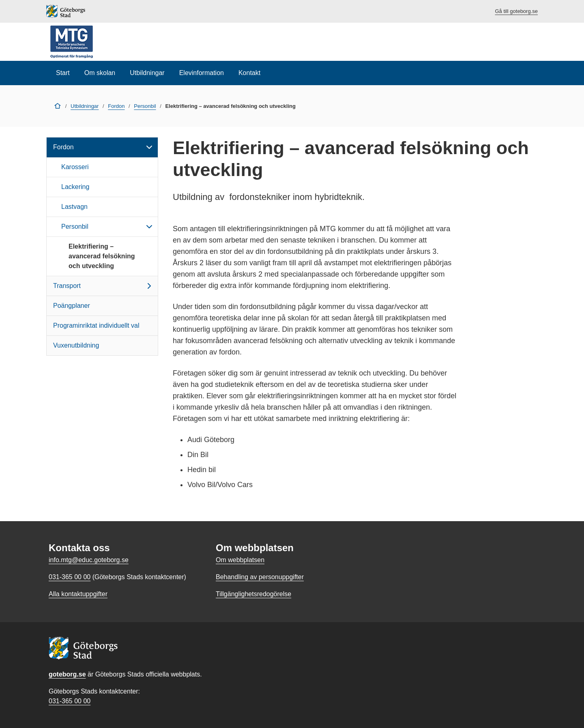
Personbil (145, 106)
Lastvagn (74, 207)
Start (63, 73)
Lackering (75, 187)
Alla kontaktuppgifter (78, 594)
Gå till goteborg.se (516, 11)
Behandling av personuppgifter (260, 577)
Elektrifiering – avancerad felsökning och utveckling (102, 256)
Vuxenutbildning (76, 345)
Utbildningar (147, 73)
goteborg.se (67, 674)
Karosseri (75, 167)
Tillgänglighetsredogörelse (253, 594)
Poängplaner (72, 306)
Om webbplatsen (240, 560)
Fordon (116, 106)
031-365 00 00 (70, 701)
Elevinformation (202, 73)
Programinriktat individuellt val (96, 325)
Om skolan (100, 73)
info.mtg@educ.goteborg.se (89, 560)
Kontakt (249, 73)
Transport (104, 286)
